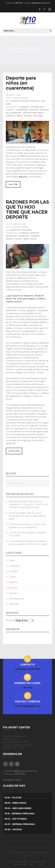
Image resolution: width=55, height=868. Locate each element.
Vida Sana (38, 116)
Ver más (27, 688)
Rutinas (28, 116)
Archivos (10, 620)
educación (12, 236)
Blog (31, 864)
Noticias (13, 593)
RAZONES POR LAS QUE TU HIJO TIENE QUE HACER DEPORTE (27, 210)
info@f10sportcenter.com (40, 3)
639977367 (18, 3)
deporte (23, 177)
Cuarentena (22, 110)
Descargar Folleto (12, 780)
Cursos (12, 577)
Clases (12, 560)
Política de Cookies (38, 861)
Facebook (40, 9)
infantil (10, 239)
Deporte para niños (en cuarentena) (21, 83)
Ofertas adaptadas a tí (27, 706)
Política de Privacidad (18, 861)
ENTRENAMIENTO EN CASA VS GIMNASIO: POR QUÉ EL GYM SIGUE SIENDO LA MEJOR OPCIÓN (28, 505)
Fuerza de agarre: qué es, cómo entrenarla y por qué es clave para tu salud (27, 516)
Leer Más (13, 184)
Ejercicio (35, 101)
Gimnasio (35, 236)
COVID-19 (10, 110)
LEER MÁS (14, 451)
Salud (34, 239)
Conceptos (15, 230)
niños (20, 116)
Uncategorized (16, 599)
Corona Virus (37, 107)
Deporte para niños (33, 113)
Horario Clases (20, 864)
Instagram (50, 9)
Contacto (40, 864)
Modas (19, 239)
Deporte (25, 101)
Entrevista (24, 236)
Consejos (14, 101)
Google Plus (45, 9)
